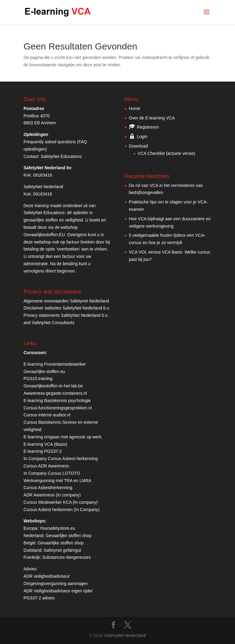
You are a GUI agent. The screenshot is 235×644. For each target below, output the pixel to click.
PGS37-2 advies (39, 598)
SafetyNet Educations (61, 156)
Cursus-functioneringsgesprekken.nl (58, 408)
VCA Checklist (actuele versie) (167, 153)
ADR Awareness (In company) (52, 495)
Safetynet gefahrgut (62, 550)
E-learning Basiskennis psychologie (57, 401)
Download (138, 146)
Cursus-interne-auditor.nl (47, 415)
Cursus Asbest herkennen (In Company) (62, 510)
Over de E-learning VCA (152, 118)
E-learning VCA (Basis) (45, 444)
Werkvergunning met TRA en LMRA (57, 481)
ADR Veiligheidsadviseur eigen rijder (58, 591)
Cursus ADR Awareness (46, 466)
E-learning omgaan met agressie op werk (62, 437)
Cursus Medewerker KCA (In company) (61, 502)
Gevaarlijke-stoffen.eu (44, 371)
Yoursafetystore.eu (57, 528)
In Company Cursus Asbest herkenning (61, 459)
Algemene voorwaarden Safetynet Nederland (66, 301)
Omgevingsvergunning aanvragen (56, 584)
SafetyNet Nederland (125, 635)
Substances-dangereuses (66, 557)
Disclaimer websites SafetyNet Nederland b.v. (67, 308)
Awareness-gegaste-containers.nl (55, 393)
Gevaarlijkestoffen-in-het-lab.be (53, 386)
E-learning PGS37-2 (43, 451)
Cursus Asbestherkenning (48, 488)
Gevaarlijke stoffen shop (68, 536)
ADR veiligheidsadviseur (47, 576)
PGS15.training (39, 379)
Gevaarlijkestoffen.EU (44, 235)
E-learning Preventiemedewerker (55, 364)
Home (135, 108)
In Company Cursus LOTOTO (52, 473)
